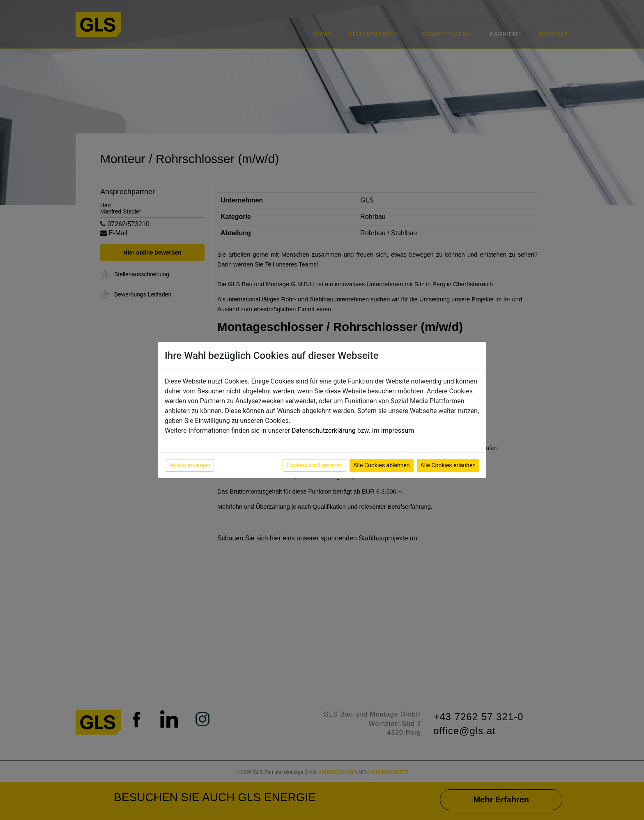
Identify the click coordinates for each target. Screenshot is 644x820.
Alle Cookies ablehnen (381, 465)
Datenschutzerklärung (324, 431)
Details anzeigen (189, 465)
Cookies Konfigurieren (314, 465)
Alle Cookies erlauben (448, 465)
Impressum (398, 431)
